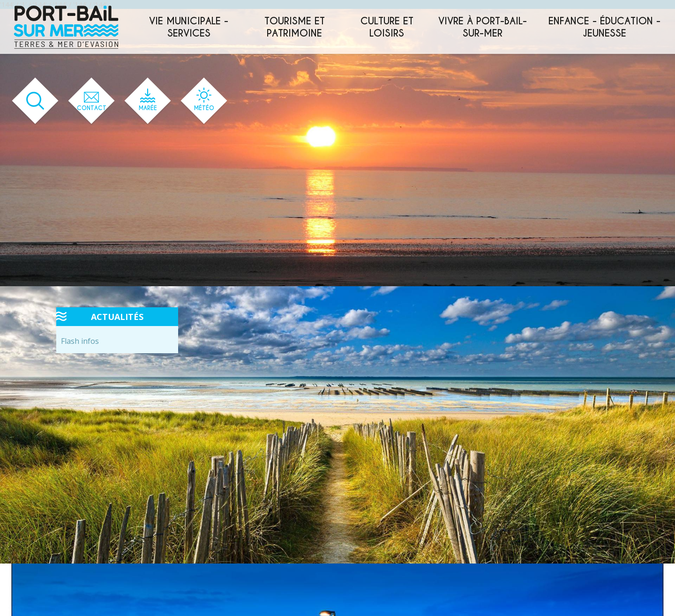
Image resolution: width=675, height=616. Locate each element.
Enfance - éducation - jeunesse (604, 27)
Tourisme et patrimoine (295, 27)
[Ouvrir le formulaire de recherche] (35, 101)
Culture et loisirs (387, 27)
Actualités (117, 317)
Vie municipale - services (189, 27)
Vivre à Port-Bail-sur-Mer (483, 27)
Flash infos (80, 341)
